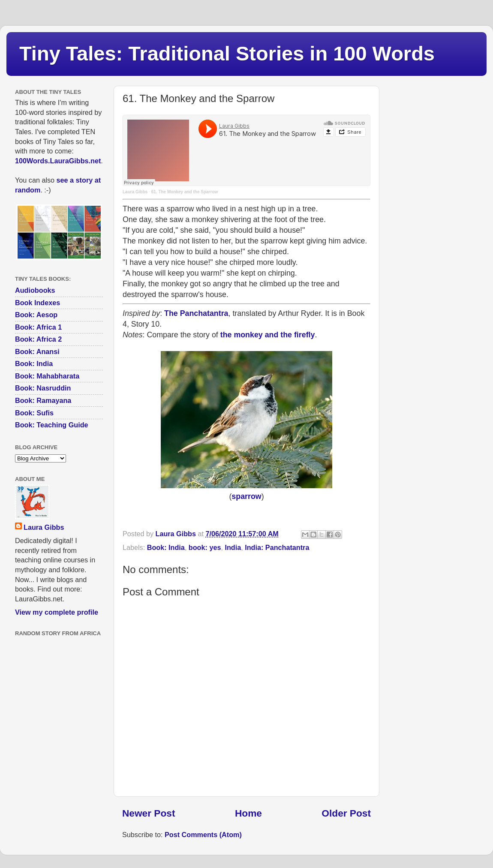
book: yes (205, 547)
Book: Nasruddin (43, 388)
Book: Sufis (34, 413)
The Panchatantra (196, 313)
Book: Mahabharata (47, 376)
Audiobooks (35, 290)
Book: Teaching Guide (52, 425)
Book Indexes (38, 303)
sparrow (246, 496)
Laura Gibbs (135, 192)
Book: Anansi (37, 351)
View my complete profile (57, 612)
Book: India (166, 547)
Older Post (346, 813)
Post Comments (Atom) (203, 835)
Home (248, 813)
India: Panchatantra (277, 547)
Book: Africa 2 (38, 339)
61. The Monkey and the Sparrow (185, 192)
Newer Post (149, 813)
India (233, 547)
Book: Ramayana (43, 400)
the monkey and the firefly (268, 335)
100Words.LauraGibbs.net (58, 161)
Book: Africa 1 (38, 327)
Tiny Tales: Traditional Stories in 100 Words (227, 53)
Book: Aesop (36, 315)
